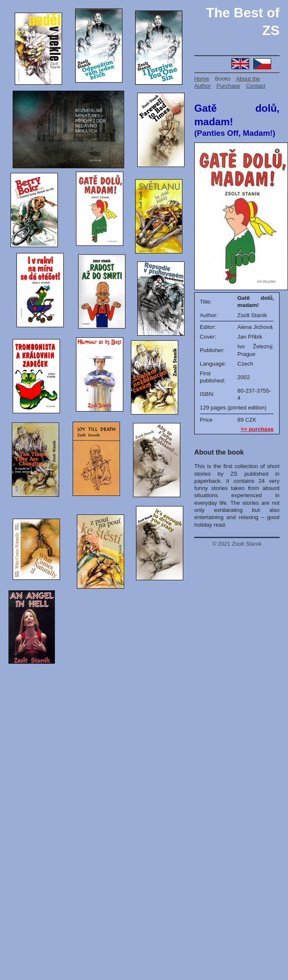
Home (202, 79)
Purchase (228, 86)
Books (223, 79)
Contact (256, 86)
